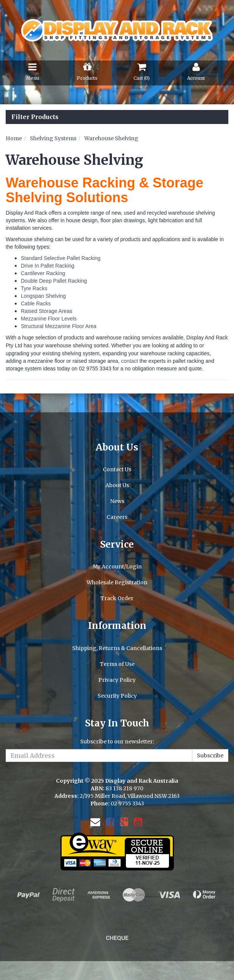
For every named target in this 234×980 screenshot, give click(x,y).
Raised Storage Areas (46, 311)
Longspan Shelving (43, 296)
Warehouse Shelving (111, 138)
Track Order (117, 598)
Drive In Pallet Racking (48, 266)
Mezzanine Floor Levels (49, 319)
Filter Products (35, 117)
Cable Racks (36, 303)
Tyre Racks (34, 288)
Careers (117, 517)
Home (14, 138)
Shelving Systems (53, 138)
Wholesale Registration (117, 582)
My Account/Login (117, 567)
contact (129, 361)
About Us (117, 485)
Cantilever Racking (43, 273)
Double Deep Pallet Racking (54, 281)
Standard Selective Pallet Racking (61, 258)
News (117, 501)
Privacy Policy (117, 680)
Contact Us (117, 469)
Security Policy (117, 696)
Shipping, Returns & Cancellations (117, 648)
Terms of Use (117, 664)
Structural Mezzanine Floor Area (59, 326)
